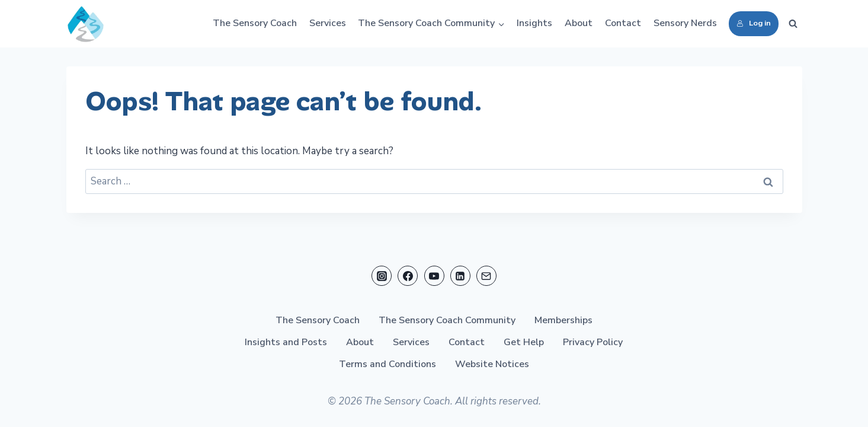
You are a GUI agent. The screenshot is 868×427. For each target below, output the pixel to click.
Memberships (563, 320)
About (579, 23)
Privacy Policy (593, 342)
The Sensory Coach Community (447, 320)
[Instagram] (382, 276)
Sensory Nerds (685, 23)
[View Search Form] (793, 24)
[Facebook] (408, 276)
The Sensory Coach (255, 23)
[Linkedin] (460, 276)
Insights (534, 23)
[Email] (486, 276)
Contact (623, 23)
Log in (754, 23)
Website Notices (492, 364)
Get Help (524, 342)
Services (328, 23)
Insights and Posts (286, 342)
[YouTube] (434, 276)
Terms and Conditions (387, 364)
